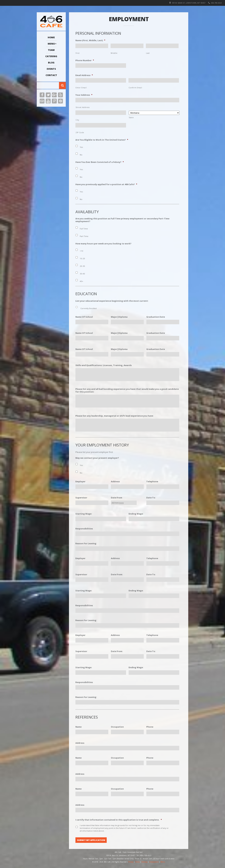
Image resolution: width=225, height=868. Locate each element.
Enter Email (81, 88)
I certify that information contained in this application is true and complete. (119, 820)
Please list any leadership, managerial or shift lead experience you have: (115, 416)
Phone (150, 727)
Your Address (84, 95)
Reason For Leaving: (86, 544)
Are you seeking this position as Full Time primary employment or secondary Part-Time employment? (122, 220)
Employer (80, 482)
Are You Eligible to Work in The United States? (102, 140)
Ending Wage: (136, 514)
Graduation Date (156, 317)
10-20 (82, 258)
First (78, 53)
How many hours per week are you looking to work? (103, 244)
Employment (154, 862)
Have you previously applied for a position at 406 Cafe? (106, 184)
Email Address (84, 75)
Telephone (152, 482)
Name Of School (84, 317)
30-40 (82, 274)
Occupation (117, 727)
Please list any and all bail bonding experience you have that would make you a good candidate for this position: (127, 390)
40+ (81, 281)
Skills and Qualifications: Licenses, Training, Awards (104, 365)
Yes (81, 147)
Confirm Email (135, 88)
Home (51, 37)
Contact (51, 75)
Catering (51, 56)
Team (51, 50)
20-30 (82, 266)
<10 (81, 251)
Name (78, 727)
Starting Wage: (84, 514)
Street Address (83, 107)
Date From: (117, 574)
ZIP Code (80, 133)
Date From (117, 498)
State (131, 117)
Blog (51, 63)
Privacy (131, 862)
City (77, 120)
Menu (51, 44)
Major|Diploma (119, 317)
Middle (114, 53)
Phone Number (85, 60)
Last (148, 53)
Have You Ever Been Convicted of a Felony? (100, 162)
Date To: (151, 498)
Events (51, 69)
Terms (137, 862)
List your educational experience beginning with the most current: (112, 301)
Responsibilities (84, 529)
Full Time (84, 229)
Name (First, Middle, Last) (90, 40)
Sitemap (144, 862)
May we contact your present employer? (97, 458)
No (81, 155)
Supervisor (81, 498)
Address (115, 482)
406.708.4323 (216, 3)
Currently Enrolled (88, 308)
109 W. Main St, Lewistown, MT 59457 (189, 3)
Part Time (84, 236)
